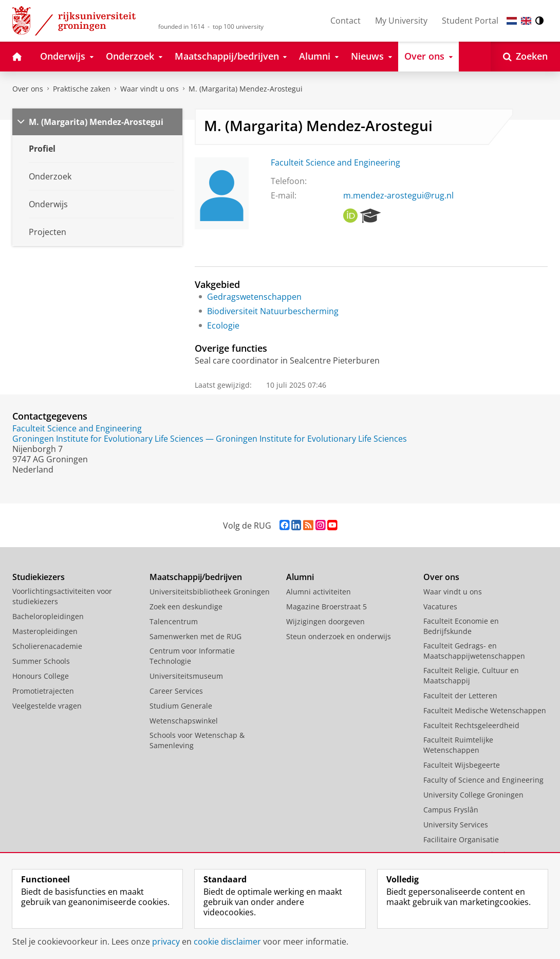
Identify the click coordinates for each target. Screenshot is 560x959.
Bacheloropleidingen (48, 616)
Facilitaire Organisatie (461, 839)
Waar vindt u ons (150, 89)
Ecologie (223, 325)
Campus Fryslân (451, 810)
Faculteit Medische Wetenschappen (485, 710)
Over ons (28, 89)
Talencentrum (174, 621)
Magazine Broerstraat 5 (326, 607)
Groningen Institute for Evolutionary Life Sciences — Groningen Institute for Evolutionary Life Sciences (210, 439)
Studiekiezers (39, 577)
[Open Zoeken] (525, 57)
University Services (456, 825)
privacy (166, 942)
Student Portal (470, 21)
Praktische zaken (82, 89)
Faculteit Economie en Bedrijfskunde (461, 626)
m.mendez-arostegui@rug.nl (398, 195)
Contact (346, 21)
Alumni (300, 577)
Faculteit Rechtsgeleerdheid (471, 725)
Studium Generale (181, 706)
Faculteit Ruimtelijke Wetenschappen (458, 745)
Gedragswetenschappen (254, 297)
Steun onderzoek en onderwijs (339, 636)
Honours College (41, 676)
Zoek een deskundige (186, 607)
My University (401, 21)
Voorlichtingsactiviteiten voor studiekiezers (62, 596)
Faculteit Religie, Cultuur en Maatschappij (471, 675)
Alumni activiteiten (319, 592)
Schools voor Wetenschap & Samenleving (197, 740)
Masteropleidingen (45, 631)
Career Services (176, 691)
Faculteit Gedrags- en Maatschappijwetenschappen (474, 651)
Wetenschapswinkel (184, 721)
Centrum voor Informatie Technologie (192, 656)
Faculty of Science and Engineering (483, 780)
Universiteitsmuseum (186, 676)
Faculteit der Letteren (460, 695)
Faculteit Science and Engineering (335, 162)
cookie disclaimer (227, 942)
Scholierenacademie (47, 646)
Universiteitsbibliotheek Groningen (210, 592)
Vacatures (440, 607)
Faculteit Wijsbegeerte (462, 765)
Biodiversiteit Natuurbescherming (273, 311)
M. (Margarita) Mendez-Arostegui (246, 89)
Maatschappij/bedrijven (196, 577)
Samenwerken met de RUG (195, 636)
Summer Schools (41, 661)
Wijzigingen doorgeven (325, 621)
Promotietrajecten (43, 691)
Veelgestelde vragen (47, 706)
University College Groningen (473, 795)
